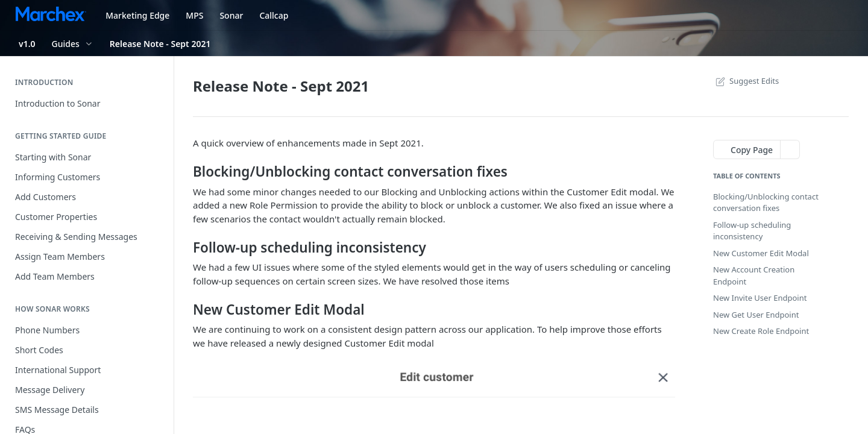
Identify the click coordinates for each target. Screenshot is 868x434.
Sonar (231, 15)
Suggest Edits (746, 81)
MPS (194, 15)
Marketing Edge (137, 15)
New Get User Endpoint (756, 315)
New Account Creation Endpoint (754, 275)
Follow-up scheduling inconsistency (752, 231)
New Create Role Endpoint (761, 331)
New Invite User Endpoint (760, 298)
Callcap (274, 15)
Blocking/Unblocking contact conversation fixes (766, 203)
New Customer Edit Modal (761, 253)
